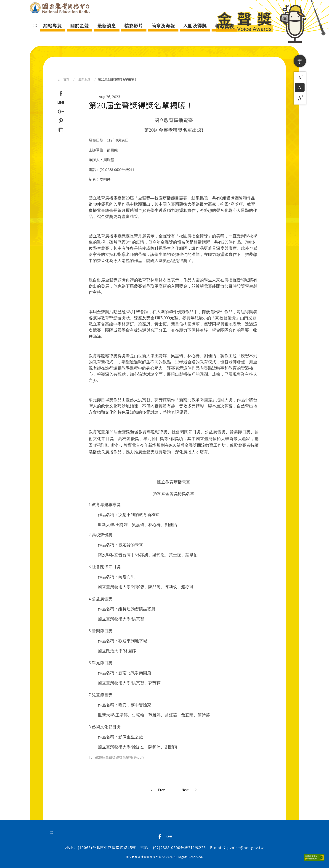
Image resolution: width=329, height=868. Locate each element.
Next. (189, 790)
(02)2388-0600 (167, 847)
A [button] (301, 77)
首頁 (66, 79)
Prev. (158, 790)
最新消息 (107, 25)
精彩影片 (134, 25)
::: (35, 25)
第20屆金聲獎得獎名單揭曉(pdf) (119, 757)
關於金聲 (80, 25)
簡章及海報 (163, 25)
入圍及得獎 (195, 25)
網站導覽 (53, 25)
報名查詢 (224, 25)
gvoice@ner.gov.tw (245, 847)
